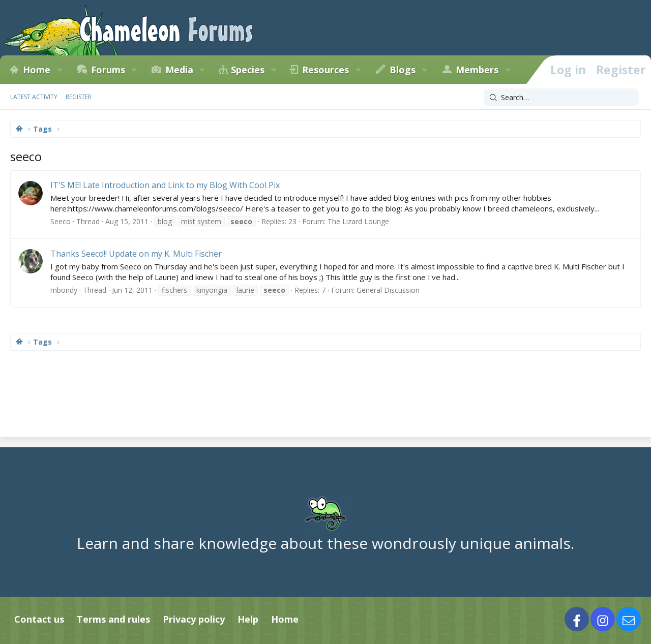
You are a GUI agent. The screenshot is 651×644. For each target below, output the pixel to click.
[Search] (561, 98)
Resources (325, 70)
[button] (60, 70)
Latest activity (34, 97)
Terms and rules (113, 619)
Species (248, 70)
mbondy (64, 290)
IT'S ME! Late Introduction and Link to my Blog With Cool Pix (165, 185)
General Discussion (388, 290)
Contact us (39, 619)
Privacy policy (194, 619)
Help (248, 619)
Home (37, 70)
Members (477, 70)
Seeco (61, 221)
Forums (108, 70)
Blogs (403, 70)
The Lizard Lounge (358, 221)
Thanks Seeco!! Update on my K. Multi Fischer (136, 254)
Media (179, 70)
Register (79, 97)
